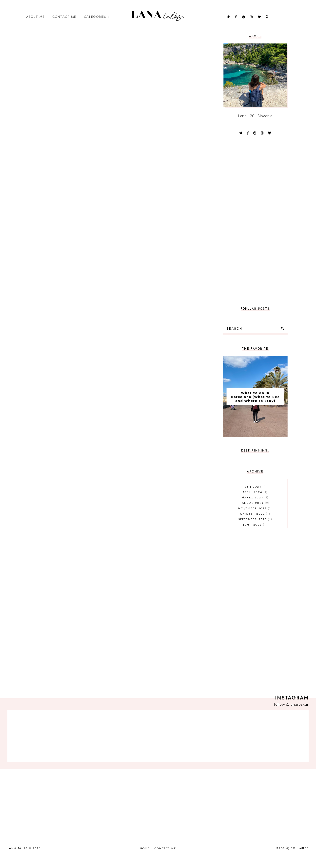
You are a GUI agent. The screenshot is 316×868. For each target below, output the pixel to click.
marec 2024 (255, 507)
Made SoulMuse (292, 858)
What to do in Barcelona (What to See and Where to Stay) (255, 406)
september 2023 (255, 529)
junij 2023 (255, 534)
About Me (35, 21)
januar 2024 (255, 512)
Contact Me (64, 21)
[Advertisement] (255, 231)
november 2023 (255, 518)
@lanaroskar (297, 714)
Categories (95, 21)
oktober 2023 (255, 523)
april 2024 (255, 502)
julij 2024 (255, 496)
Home (145, 858)
